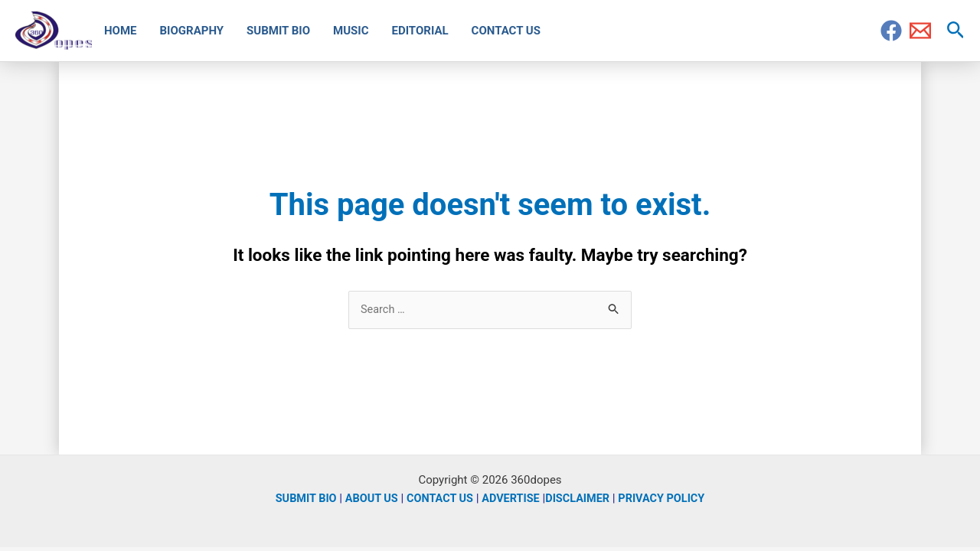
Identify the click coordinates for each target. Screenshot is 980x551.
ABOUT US (367, 499)
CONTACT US (438, 499)
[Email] (920, 31)
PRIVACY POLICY (667, 499)
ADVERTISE (511, 499)
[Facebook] (891, 31)
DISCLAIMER (580, 499)
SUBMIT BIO (300, 499)
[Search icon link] (956, 31)
